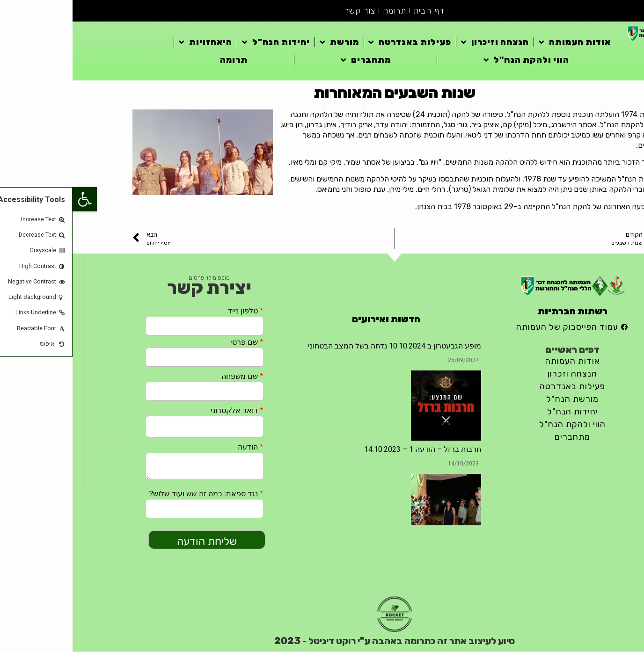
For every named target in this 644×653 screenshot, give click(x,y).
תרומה (322, 11)
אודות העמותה (502, 43)
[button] (12, 199)
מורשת (267, 43)
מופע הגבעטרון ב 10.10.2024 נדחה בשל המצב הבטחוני (322, 347)
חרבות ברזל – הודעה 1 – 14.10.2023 (350, 450)
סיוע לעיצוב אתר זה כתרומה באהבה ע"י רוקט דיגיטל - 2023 (322, 642)
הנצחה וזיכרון (422, 43)
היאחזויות (133, 43)
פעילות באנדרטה (337, 43)
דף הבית (357, 11)
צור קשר (287, 11)
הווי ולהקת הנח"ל (454, 61)
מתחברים (293, 61)
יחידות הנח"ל (203, 43)
